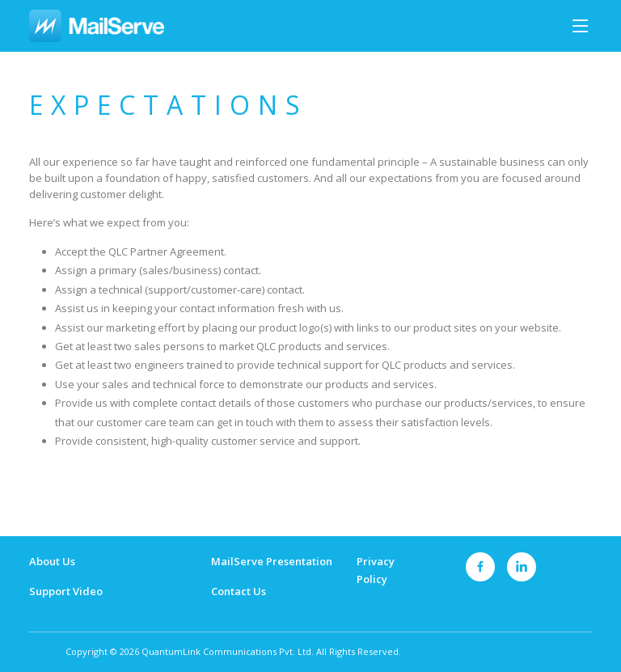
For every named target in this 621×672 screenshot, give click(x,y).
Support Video (66, 591)
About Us (52, 561)
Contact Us (239, 591)
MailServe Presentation (272, 561)
